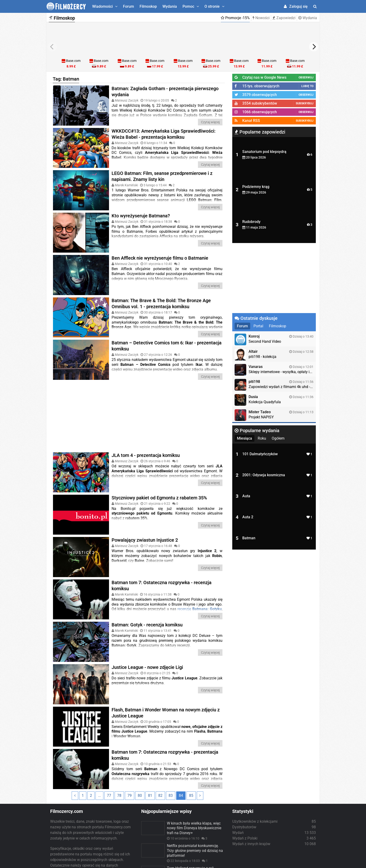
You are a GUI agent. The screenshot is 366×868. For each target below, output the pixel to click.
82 (160, 760)
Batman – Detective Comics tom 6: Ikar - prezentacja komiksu (167, 336)
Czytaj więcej (210, 122)
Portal (258, 326)
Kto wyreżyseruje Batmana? (141, 215)
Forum (128, 6)
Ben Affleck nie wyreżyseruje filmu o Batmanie (160, 253)
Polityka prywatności (220, 863)
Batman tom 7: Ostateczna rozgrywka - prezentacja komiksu (165, 720)
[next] (314, 47)
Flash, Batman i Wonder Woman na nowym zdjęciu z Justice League (166, 677)
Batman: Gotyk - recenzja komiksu (147, 599)
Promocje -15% (235, 18)
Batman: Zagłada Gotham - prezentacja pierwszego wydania (165, 92)
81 (150, 760)
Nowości (261, 18)
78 (119, 760)
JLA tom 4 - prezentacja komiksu (146, 445)
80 (140, 760)
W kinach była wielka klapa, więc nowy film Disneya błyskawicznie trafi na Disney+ (194, 792)
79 (130, 760)
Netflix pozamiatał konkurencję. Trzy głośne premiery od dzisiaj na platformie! (195, 815)
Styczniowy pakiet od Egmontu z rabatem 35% (159, 482)
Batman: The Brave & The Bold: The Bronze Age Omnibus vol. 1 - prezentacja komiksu (161, 293)
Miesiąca (245, 438)
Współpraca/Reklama (282, 863)
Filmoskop (148, 6)
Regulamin (250, 863)
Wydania (170, 6)
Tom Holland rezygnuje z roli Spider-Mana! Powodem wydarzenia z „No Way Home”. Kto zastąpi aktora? (195, 840)
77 (109, 760)
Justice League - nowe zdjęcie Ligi (147, 637)
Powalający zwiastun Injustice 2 (145, 520)
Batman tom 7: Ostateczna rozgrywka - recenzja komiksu (162, 560)
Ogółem (278, 438)
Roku (262, 438)
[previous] (52, 47)
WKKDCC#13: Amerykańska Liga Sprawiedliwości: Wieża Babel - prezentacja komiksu (164, 134)
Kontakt (311, 863)
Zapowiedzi (284, 18)
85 (191, 760)
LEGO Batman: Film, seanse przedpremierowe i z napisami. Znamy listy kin (162, 176)
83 (171, 760)
